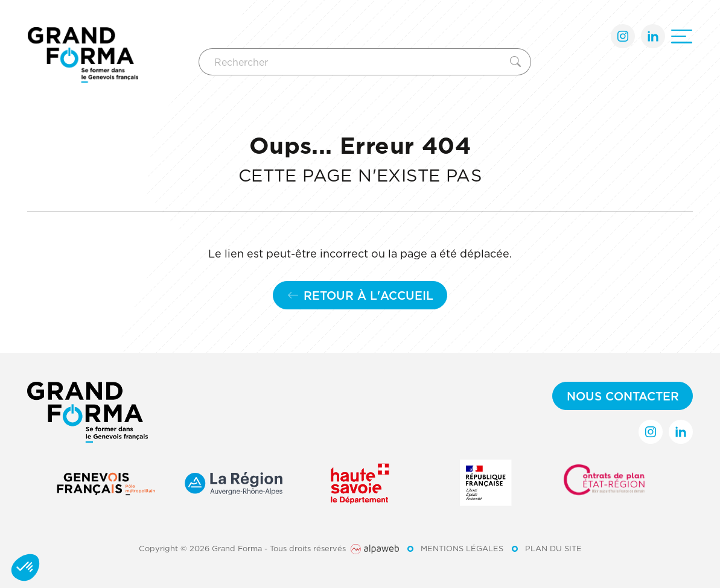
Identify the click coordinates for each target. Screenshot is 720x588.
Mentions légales (462, 548)
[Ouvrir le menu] (682, 36)
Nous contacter (623, 396)
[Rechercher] (352, 62)
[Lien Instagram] (623, 36)
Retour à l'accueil (360, 295)
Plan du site (553, 548)
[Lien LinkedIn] (653, 36)
